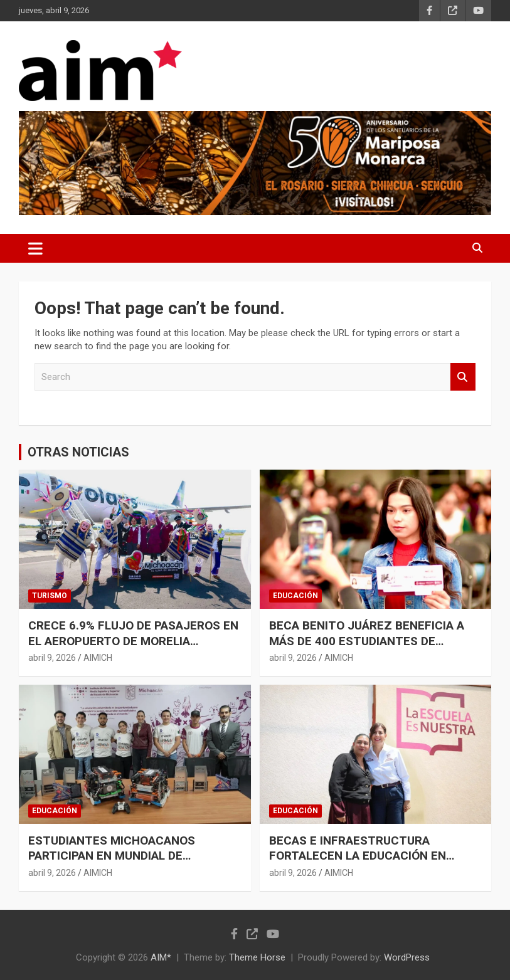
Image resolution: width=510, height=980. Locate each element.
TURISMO (50, 596)
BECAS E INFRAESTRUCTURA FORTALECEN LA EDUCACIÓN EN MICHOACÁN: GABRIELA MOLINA (358, 856)
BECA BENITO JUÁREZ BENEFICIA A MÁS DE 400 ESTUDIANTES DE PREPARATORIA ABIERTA (367, 641)
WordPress (407, 957)
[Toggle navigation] (35, 248)
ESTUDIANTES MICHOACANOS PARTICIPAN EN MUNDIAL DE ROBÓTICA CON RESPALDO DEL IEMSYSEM (113, 864)
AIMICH (98, 658)
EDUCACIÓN (295, 596)
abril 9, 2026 (52, 658)
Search (463, 377)
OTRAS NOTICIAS (78, 452)
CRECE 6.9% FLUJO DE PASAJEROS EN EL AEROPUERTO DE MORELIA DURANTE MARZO (133, 641)
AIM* (161, 957)
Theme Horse (257, 957)
